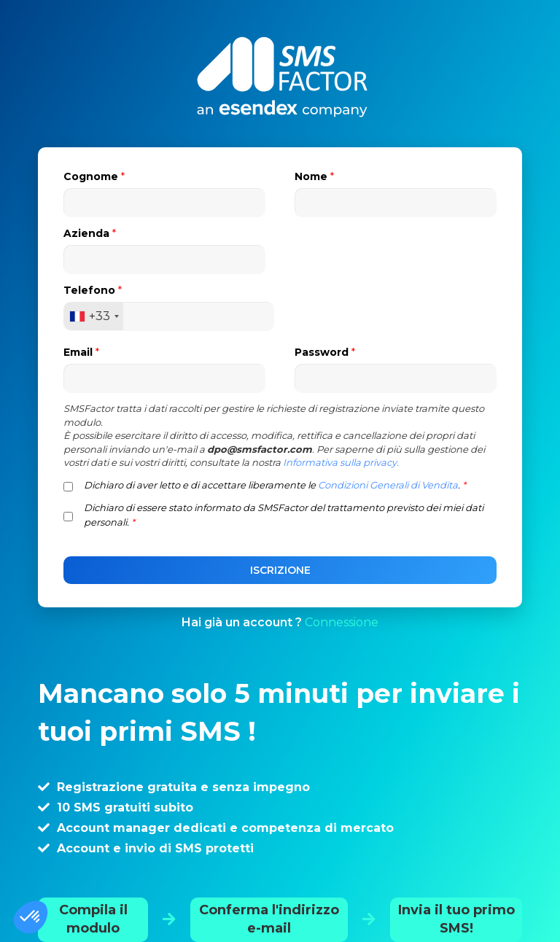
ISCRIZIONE (280, 570)
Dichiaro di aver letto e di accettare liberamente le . (275, 485)
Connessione (342, 622)
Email (81, 352)
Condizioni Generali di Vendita (388, 485)
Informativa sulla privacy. (341, 462)
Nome (314, 176)
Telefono (93, 290)
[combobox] (94, 316)
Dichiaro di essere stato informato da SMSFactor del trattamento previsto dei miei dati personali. (284, 515)
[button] (31, 917)
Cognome (94, 176)
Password (325, 352)
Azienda (90, 233)
